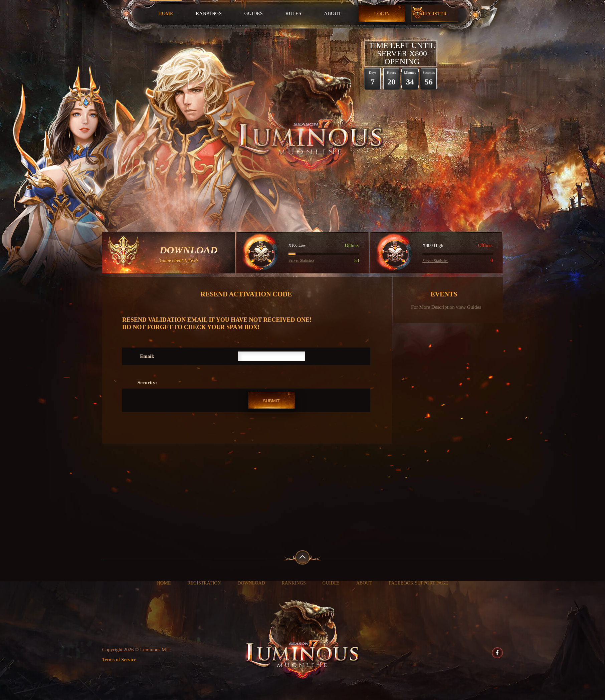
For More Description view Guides (446, 307)
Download (251, 583)
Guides (254, 13)
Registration (204, 583)
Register (435, 14)
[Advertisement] (302, 494)
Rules (293, 13)
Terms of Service (119, 660)
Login (382, 14)
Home (166, 13)
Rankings (209, 13)
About (333, 13)
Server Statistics (301, 260)
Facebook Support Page (419, 583)
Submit (271, 401)
